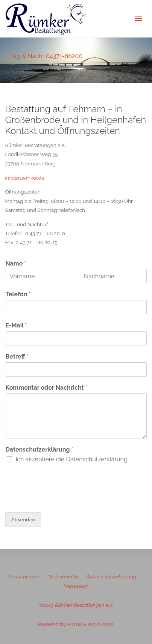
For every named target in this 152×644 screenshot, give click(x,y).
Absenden (23, 519)
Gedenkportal (63, 576)
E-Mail (16, 325)
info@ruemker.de (25, 178)
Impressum (76, 586)
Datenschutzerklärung (40, 450)
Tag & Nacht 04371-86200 (46, 56)
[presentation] (62, 500)
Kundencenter (24, 576)
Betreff (17, 357)
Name (16, 263)
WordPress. (101, 624)
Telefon (18, 294)
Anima (74, 624)
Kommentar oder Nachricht (46, 388)
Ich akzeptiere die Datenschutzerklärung (72, 459)
